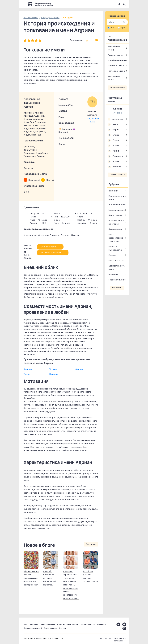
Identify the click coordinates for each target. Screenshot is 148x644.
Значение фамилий (33, 628)
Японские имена (116, 66)
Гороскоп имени (117, 280)
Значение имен (31, 18)
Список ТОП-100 (117, 175)
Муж (123, 28)
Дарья (114, 140)
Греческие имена (117, 71)
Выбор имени (115, 215)
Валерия (28, 369)
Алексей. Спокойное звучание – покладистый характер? (50, 578)
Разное (112, 255)
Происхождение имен (117, 198)
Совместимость (50, 247)
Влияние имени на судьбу (116, 222)
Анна (113, 124)
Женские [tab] (117, 109)
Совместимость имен (117, 267)
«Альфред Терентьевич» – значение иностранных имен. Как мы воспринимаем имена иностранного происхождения (71, 585)
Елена (113, 135)
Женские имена (117, 205)
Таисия (27, 374)
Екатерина (116, 156)
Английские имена (114, 48)
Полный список (117, 88)
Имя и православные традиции (116, 238)
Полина (114, 167)
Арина (113, 161)
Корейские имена (117, 60)
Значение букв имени (53, 252)
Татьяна (53, 369)
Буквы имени (115, 229)
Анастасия (115, 119)
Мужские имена (117, 210)
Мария (113, 130)
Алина (113, 146)
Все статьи (91, 544)
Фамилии (113, 191)
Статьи (62, 628)
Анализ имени (50, 628)
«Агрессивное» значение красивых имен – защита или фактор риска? (31, 578)
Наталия (54, 374)
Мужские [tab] (117, 113)
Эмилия (79, 369)
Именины (102, 624)
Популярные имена (50, 18)
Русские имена (115, 55)
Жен (113, 28)
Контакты (103, 638)
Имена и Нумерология (115, 248)
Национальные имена (68, 624)
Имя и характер (116, 260)
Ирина (114, 151)
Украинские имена (114, 78)
